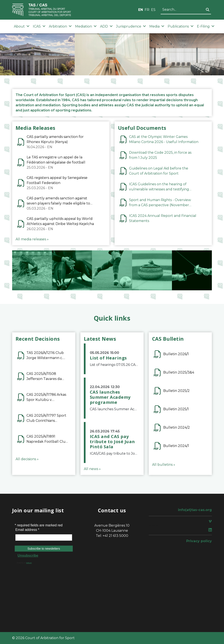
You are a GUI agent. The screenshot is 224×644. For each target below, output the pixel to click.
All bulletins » (164, 465)
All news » (92, 469)
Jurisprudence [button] (131, 26)
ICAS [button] (39, 26)
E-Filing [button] (206, 26)
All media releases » (32, 239)
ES (153, 10)
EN (141, 10)
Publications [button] (181, 26)
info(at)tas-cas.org (195, 510)
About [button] (22, 26)
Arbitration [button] (60, 26)
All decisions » (27, 459)
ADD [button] (106, 26)
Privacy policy (199, 541)
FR (147, 10)
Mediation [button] (86, 26)
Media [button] (157, 26)
